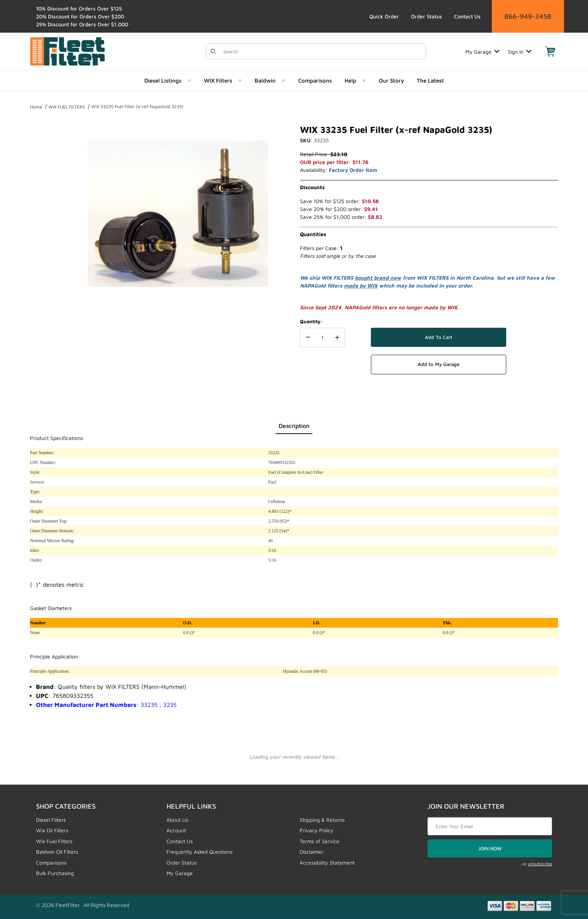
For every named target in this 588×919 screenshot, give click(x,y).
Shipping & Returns (322, 820)
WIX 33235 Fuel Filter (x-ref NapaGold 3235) (137, 106)
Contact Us (467, 16)
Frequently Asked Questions (199, 852)
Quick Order (384, 16)
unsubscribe (540, 864)
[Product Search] (322, 51)
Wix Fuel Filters (54, 841)
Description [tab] (294, 426)
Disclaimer (312, 852)
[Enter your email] (490, 826)
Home (36, 107)
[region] (45, 211)
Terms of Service (319, 841)
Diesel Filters (51, 820)
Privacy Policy (316, 830)
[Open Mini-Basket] (550, 51)
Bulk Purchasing (55, 873)
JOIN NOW (490, 848)
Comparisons (51, 863)
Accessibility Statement (327, 863)
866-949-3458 (528, 16)
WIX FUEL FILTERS (67, 107)
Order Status (427, 16)
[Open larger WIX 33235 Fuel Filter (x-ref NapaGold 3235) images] (178, 214)
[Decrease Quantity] (308, 337)
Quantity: (311, 321)
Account (176, 830)
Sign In (520, 52)
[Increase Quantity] (337, 337)
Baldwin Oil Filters (57, 852)
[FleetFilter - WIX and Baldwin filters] (67, 51)
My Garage (482, 52)
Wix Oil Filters (52, 830)
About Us (177, 820)
